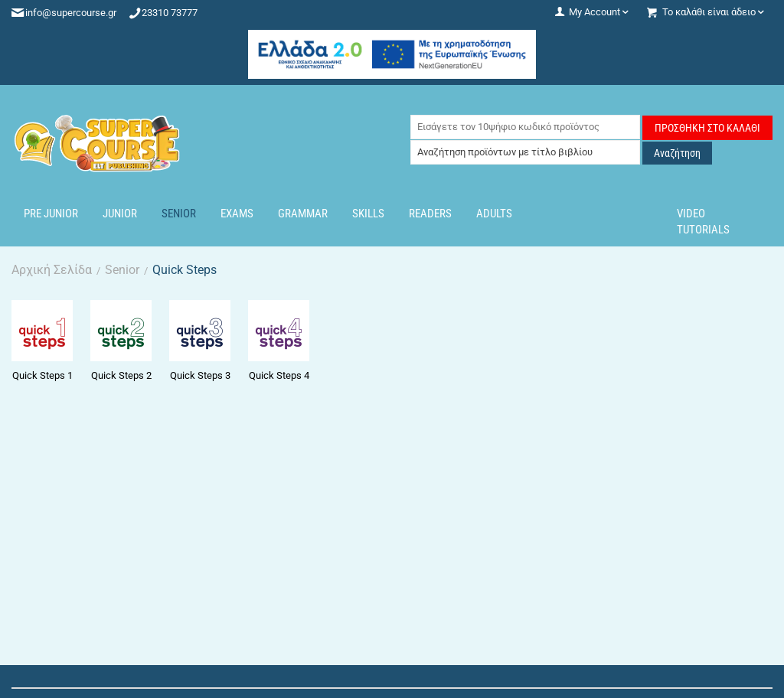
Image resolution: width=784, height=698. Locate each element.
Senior (179, 214)
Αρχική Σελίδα (52, 270)
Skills (368, 214)
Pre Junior (51, 214)
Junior (120, 214)
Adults (494, 214)
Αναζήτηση (677, 153)
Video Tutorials (703, 222)
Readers (430, 214)
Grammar (303, 214)
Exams (237, 214)
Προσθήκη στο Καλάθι (707, 128)
